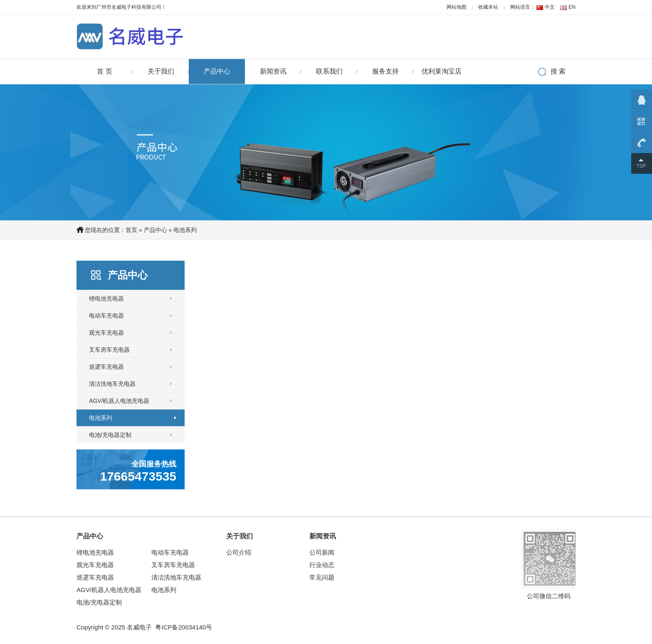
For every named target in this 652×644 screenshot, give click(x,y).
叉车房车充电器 (109, 350)
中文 (550, 7)
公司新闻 (322, 552)
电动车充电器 (106, 316)
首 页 (104, 71)
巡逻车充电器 (106, 367)
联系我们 (329, 71)
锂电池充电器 (106, 299)
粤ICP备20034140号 (184, 627)
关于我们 (161, 71)
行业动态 (322, 565)
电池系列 (185, 230)
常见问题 (322, 577)
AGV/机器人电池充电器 (119, 401)
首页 (131, 230)
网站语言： (523, 7)
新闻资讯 (273, 71)
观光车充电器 (106, 333)
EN (572, 7)
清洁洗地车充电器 (112, 384)
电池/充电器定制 (110, 435)
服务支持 (385, 71)
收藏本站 (488, 7)
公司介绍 (239, 552)
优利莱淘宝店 (442, 71)
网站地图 (457, 7)
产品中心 (217, 71)
